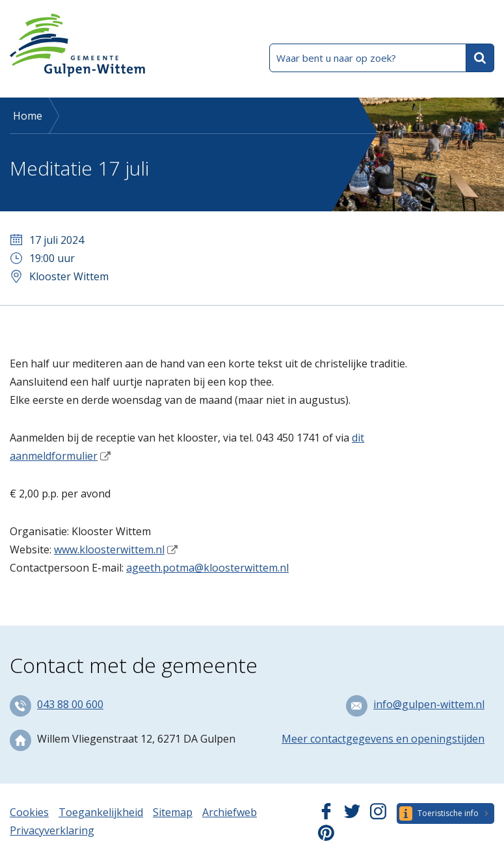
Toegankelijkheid (101, 812)
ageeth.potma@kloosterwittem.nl (207, 568)
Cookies (29, 812)
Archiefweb (230, 812)
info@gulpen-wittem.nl (429, 704)
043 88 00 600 (70, 704)
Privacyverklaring (52, 830)
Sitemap (173, 812)
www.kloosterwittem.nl (109, 549)
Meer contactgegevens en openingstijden (383, 739)
